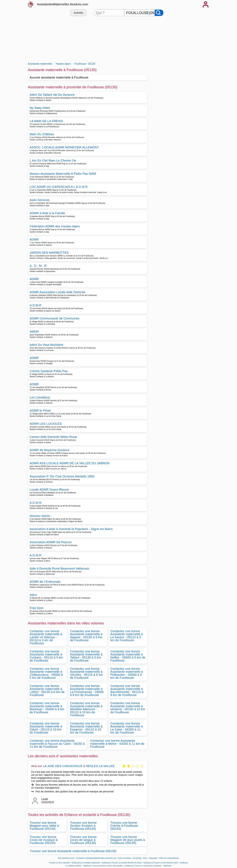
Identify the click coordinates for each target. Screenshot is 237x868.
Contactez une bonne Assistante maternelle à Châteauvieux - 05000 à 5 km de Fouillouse (46, 673)
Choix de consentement (169, 858)
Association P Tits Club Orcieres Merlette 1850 (62, 476)
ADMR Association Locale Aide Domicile (58, 292)
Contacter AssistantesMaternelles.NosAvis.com (96, 858)
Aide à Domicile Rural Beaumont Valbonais (59, 568)
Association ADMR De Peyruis (51, 542)
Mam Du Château (42, 134)
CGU (145, 858)
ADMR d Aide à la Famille (47, 213)
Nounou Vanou (40, 516)
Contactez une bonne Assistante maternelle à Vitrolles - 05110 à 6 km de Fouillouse (86, 673)
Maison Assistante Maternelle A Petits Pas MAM (63, 174)
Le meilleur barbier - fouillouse (79, 866)
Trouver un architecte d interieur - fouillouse (153, 866)
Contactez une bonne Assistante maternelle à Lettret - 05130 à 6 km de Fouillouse (47, 690)
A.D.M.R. (36, 503)
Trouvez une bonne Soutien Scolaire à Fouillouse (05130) (83, 826)
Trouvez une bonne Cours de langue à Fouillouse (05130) (83, 840)
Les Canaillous (40, 397)
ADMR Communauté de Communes (54, 318)
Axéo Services (40, 200)
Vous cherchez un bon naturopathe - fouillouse (113, 866)
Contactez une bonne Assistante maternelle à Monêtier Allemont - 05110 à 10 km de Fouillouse (86, 709)
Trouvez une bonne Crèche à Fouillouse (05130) (124, 826)
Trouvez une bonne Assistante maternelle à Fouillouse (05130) (73, 851)
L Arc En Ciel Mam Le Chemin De (53, 160)
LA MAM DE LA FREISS (46, 121)
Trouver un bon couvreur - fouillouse (64, 863)
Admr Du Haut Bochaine (46, 345)
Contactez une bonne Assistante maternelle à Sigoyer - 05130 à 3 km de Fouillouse (86, 636)
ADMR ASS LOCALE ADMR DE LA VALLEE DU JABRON (70, 463)
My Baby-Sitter (40, 108)
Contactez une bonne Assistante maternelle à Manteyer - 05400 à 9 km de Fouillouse (47, 708)
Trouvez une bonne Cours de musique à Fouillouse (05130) (44, 840)
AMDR (34, 332)
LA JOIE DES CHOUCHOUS (63, 766)
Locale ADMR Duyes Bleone (49, 490)
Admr (33, 595)
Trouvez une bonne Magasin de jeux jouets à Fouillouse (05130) (128, 840)
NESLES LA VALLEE (100, 766)
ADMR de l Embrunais (45, 582)
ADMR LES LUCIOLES (46, 424)
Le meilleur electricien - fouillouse (96, 863)
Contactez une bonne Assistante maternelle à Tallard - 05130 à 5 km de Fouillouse (86, 656)
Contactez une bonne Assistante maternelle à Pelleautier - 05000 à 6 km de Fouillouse (127, 673)
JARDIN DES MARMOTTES (49, 253)
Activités (78, 13)
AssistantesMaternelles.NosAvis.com (63, 4)
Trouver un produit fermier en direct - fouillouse (132, 863)
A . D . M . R (38, 266)
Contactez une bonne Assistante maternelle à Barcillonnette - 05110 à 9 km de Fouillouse (127, 690)
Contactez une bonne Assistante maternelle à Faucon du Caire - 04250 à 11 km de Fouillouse (57, 744)
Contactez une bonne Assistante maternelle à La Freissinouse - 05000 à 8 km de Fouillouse (87, 690)
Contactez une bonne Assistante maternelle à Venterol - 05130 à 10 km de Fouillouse (128, 708)
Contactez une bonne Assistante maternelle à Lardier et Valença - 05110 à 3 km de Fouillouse (46, 637)
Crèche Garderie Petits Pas (49, 371)
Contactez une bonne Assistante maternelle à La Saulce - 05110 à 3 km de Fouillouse (127, 636)
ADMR (34, 239)
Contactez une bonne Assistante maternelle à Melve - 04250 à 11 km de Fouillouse (117, 744)
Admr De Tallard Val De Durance (52, 95)
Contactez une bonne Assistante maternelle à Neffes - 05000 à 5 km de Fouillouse (128, 656)
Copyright (153, 858)
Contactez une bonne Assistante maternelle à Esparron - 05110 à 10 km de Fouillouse (86, 728)
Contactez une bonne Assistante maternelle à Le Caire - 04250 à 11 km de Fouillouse (127, 728)
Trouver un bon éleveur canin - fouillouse (171, 863)
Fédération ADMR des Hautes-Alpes (55, 226)
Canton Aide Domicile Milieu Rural (53, 437)
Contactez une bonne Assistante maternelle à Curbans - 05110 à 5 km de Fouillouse (46, 656)
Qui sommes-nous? (66, 858)
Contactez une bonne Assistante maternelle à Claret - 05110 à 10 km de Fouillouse (46, 728)
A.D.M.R (36, 305)
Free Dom (37, 608)
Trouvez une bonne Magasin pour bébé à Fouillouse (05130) (44, 826)
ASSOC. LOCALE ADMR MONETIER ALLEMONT (64, 147)
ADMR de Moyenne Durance (50, 450)
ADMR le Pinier (40, 411)
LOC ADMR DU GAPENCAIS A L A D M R (59, 187)
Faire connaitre (125, 858)
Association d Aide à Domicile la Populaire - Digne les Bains (71, 529)
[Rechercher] (159, 13)
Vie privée (137, 858)
